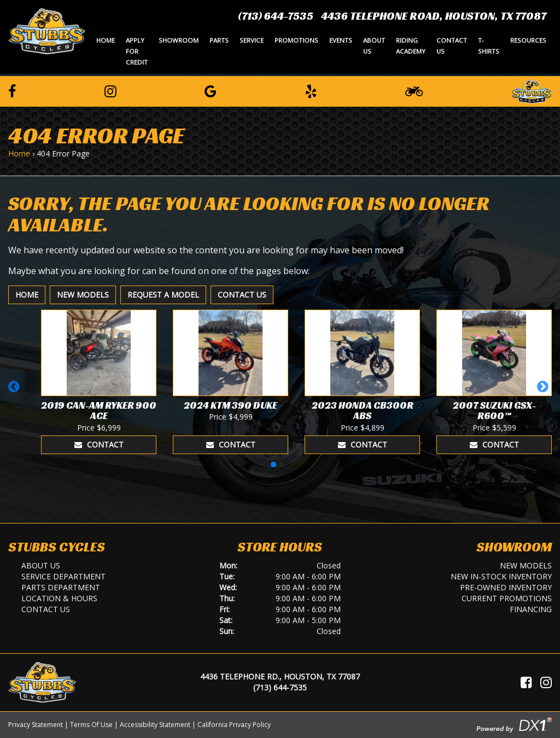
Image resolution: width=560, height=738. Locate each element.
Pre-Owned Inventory (506, 587)
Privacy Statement (36, 725)
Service (252, 40)
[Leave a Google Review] (211, 91)
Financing (531, 609)
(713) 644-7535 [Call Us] (280, 687)
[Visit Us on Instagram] (546, 682)
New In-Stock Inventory (501, 576)
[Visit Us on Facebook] (526, 682)
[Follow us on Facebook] (12, 91)
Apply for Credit (137, 51)
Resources (528, 40)
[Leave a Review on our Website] (532, 90)
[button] (16, 392)
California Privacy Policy (234, 725)
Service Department (63, 576)
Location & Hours (59, 598)
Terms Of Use (91, 725)
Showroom (179, 40)
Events (341, 40)
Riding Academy (411, 46)
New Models (83, 295)
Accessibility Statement (155, 725)
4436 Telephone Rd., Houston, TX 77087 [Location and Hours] (280, 676)
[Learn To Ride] (414, 91)
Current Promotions (507, 598)
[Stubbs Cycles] (47, 31)
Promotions (296, 40)
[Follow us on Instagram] (110, 91)
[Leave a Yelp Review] (311, 91)
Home (106, 40)
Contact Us (452, 46)
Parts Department (61, 587)
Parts (219, 40)
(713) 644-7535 (276, 16)
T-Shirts (489, 46)
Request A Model (163, 295)
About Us (374, 46)
